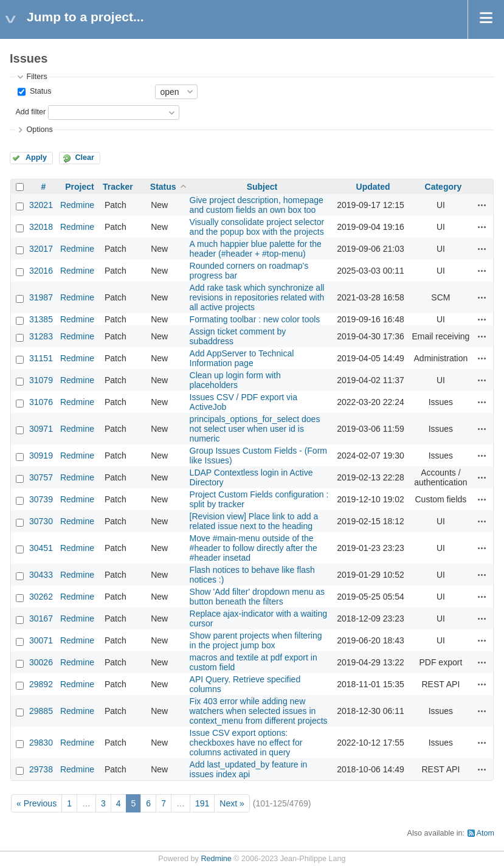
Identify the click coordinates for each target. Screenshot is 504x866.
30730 (41, 521)
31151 (41, 358)
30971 (41, 429)
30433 (41, 575)
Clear (85, 158)
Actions (482, 205)
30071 (41, 640)
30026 (41, 662)
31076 (41, 402)
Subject (262, 187)
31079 (41, 380)
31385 (41, 319)
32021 (41, 205)
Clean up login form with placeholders (235, 380)
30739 (41, 499)
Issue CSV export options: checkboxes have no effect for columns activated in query (246, 743)
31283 (41, 336)
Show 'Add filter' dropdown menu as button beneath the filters (257, 597)
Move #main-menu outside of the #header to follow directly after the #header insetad (254, 548)
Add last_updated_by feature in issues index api (249, 769)
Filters (36, 77)
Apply (36, 158)
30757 (41, 477)
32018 (41, 227)
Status (39, 91)
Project (79, 187)
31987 (41, 297)
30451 (41, 548)
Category (444, 187)
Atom (485, 833)
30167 (41, 618)
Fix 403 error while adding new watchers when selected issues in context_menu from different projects (259, 711)
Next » (232, 803)
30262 (41, 597)
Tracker (118, 187)
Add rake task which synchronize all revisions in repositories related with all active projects (257, 297)
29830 (41, 743)
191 (202, 803)
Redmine (77, 205)
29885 (41, 711)
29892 (41, 684)
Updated (373, 187)
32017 (41, 249)
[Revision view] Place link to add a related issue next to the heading (254, 521)
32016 (41, 271)
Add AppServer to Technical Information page (242, 358)
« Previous (36, 803)
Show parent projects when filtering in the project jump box (256, 640)
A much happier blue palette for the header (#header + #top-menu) (256, 249)
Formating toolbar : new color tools (255, 319)
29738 (41, 769)
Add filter (30, 112)
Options (39, 130)
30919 (41, 456)
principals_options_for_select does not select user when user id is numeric (255, 429)
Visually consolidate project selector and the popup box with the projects (257, 227)
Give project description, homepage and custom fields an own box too (257, 205)
